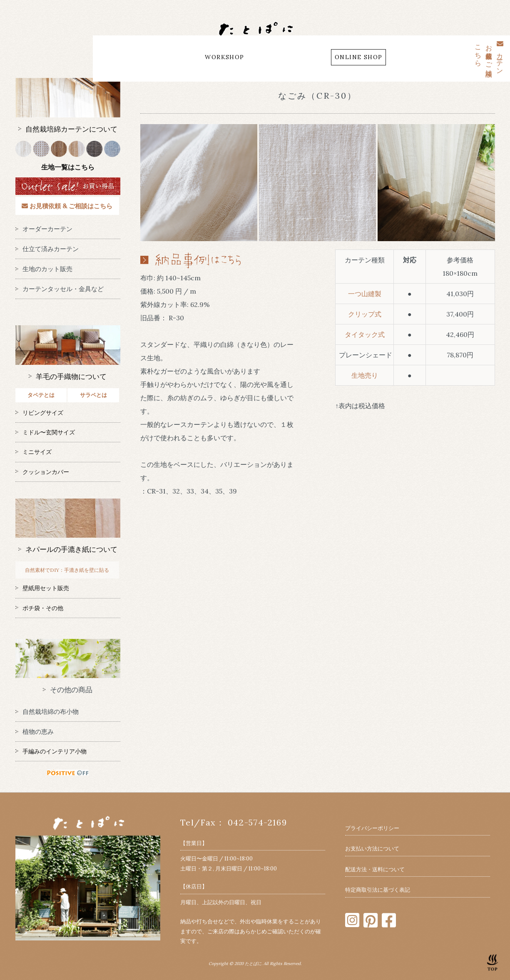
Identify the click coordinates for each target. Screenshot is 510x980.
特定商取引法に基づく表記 (378, 890)
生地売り (365, 375)
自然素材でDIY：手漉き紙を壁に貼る (67, 570)
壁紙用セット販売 (42, 588)
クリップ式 (365, 314)
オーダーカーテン (44, 229)
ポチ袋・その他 (39, 608)
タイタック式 (365, 334)
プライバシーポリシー (372, 828)
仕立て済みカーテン (47, 249)
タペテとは (41, 395)
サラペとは (93, 395)
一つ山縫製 (365, 294)
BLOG (183, 57)
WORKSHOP (224, 57)
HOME (113, 57)
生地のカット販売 (44, 269)
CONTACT (301, 57)
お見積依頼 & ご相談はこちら (67, 206)
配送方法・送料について (375, 869)
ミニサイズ (34, 452)
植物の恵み (35, 732)
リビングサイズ (39, 413)
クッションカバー (42, 472)
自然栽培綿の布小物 (47, 712)
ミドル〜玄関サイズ (45, 432)
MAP (264, 57)
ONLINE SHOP (358, 57)
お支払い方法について (372, 849)
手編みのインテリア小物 (51, 751)
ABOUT (148, 57)
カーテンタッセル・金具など (60, 289)
